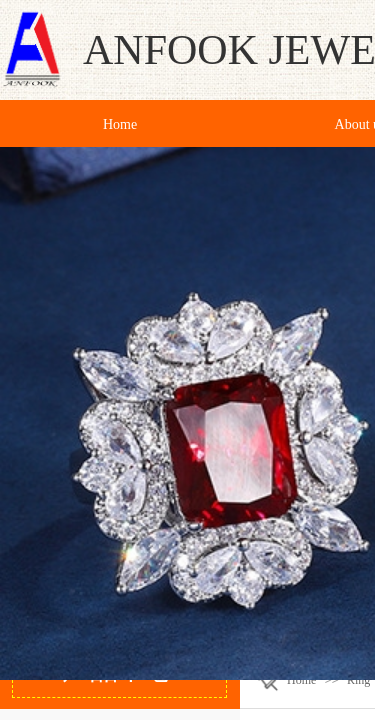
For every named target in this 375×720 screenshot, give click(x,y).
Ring (358, 680)
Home (301, 680)
